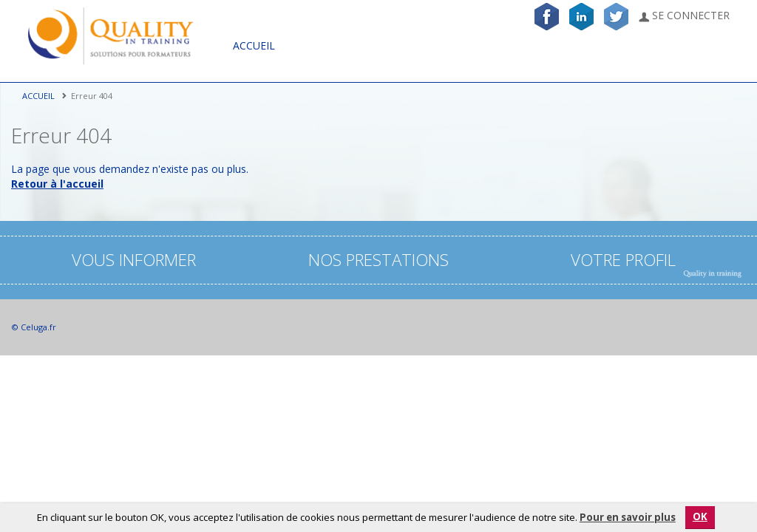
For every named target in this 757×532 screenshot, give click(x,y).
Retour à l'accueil (57, 184)
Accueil (254, 45)
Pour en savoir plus (628, 517)
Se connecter (684, 15)
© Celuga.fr (34, 327)
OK (700, 516)
